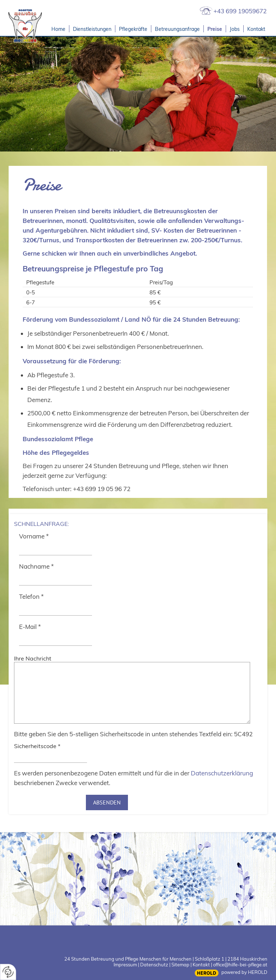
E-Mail (30, 627)
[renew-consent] (8, 972)
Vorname (34, 536)
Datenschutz (154, 965)
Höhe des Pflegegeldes (56, 452)
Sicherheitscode (37, 746)
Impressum (125, 965)
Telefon (31, 596)
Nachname (36, 566)
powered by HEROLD (244, 972)
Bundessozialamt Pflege (58, 439)
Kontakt (201, 965)
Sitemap (180, 965)
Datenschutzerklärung (222, 773)
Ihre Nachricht (33, 658)
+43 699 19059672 (240, 11)
